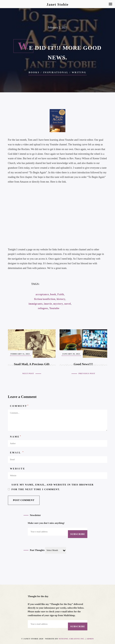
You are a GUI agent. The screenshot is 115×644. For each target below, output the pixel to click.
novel (68, 304)
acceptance (42, 294)
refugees (43, 308)
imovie (48, 304)
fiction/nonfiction (45, 299)
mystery (58, 304)
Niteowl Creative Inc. (72, 639)
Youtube (54, 308)
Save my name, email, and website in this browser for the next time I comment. (53, 487)
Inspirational (56, 72)
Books (34, 72)
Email (17, 452)
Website (18, 469)
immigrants (36, 304)
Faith (61, 294)
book (53, 294)
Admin (90, 639)
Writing (79, 72)
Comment (20, 406)
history (61, 299)
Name (16, 436)
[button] (110, 4)
